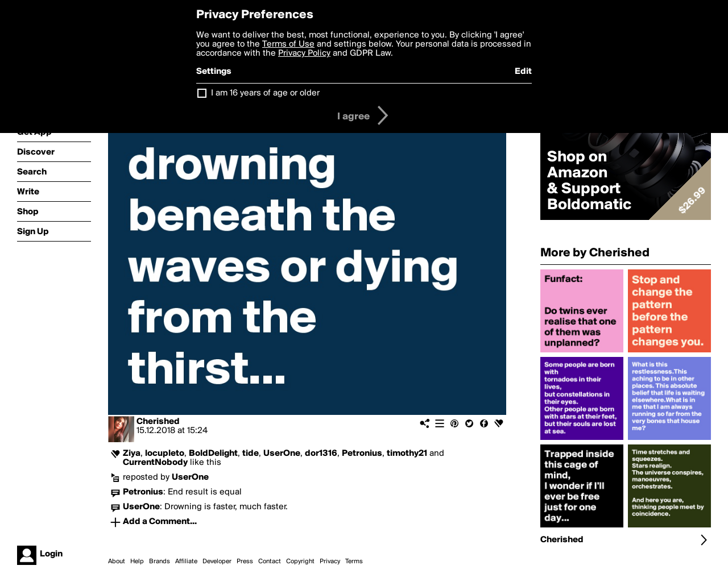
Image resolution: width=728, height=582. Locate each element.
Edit (523, 72)
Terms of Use (288, 44)
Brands (160, 562)
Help (137, 562)
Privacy (330, 562)
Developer (217, 562)
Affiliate (186, 562)
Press (245, 562)
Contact (270, 562)
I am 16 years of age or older (265, 93)
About (117, 562)
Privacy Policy (304, 53)
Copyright (300, 562)
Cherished (158, 422)
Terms (354, 562)
